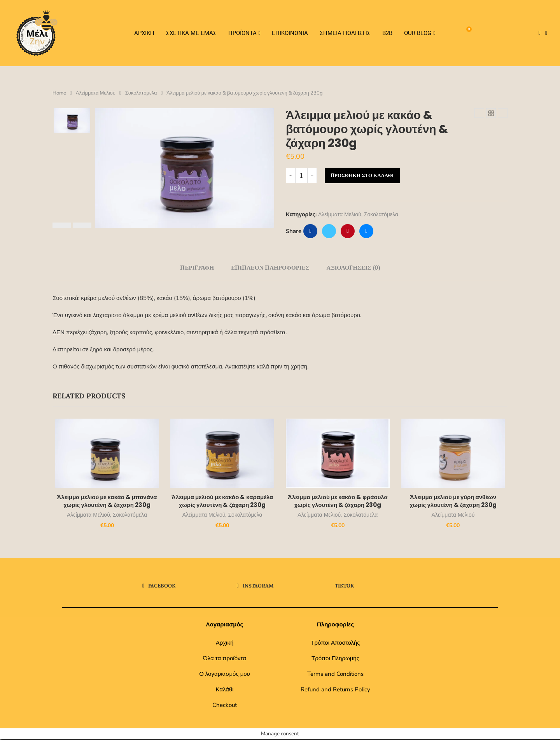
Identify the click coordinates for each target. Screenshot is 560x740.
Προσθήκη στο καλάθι (362, 175)
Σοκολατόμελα (141, 93)
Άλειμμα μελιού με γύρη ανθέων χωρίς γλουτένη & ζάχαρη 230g (455, 502)
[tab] (197, 267)
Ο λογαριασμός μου (225, 675)
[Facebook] (540, 33)
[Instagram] (546, 33)
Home (59, 93)
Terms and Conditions (335, 675)
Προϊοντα (242, 33)
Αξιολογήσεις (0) (353, 267)
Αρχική (225, 644)
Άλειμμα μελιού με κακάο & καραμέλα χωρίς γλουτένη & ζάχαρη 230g (221, 502)
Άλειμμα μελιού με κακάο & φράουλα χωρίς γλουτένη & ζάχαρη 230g (339, 502)
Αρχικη (144, 33)
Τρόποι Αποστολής (335, 644)
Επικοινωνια (290, 33)
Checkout (225, 706)
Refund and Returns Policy (335, 690)
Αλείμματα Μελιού (96, 93)
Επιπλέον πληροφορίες (270, 267)
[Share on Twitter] (329, 231)
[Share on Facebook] (310, 231)
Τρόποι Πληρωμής (335, 659)
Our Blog (418, 33)
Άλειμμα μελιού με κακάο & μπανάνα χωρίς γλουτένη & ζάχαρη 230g (105, 502)
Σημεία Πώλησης (345, 33)
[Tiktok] (552, 33)
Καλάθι (224, 690)
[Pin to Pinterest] (348, 231)
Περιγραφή (197, 267)
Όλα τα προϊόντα (225, 659)
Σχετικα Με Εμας (191, 33)
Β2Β (387, 33)
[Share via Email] (366, 231)
